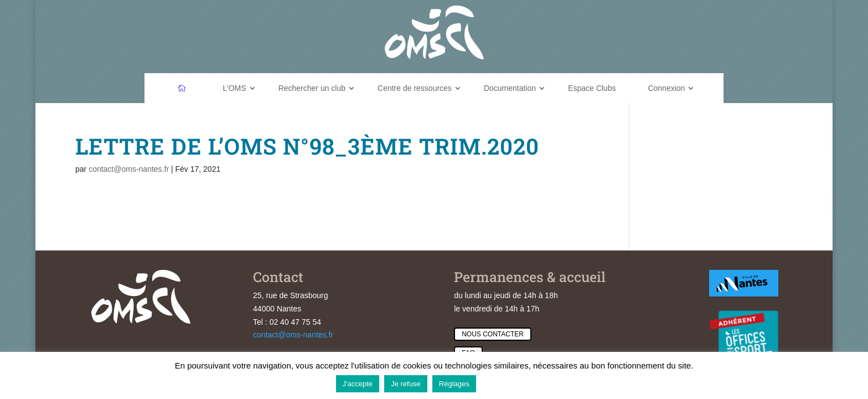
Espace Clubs (592, 88)
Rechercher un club (312, 88)
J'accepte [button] (358, 384)
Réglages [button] (454, 384)
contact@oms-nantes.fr (129, 169)
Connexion (666, 88)
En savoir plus (507, 383)
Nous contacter (493, 334)
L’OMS (235, 88)
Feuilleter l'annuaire (804, 220)
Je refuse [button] (405, 384)
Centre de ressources (415, 88)
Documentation (510, 88)
